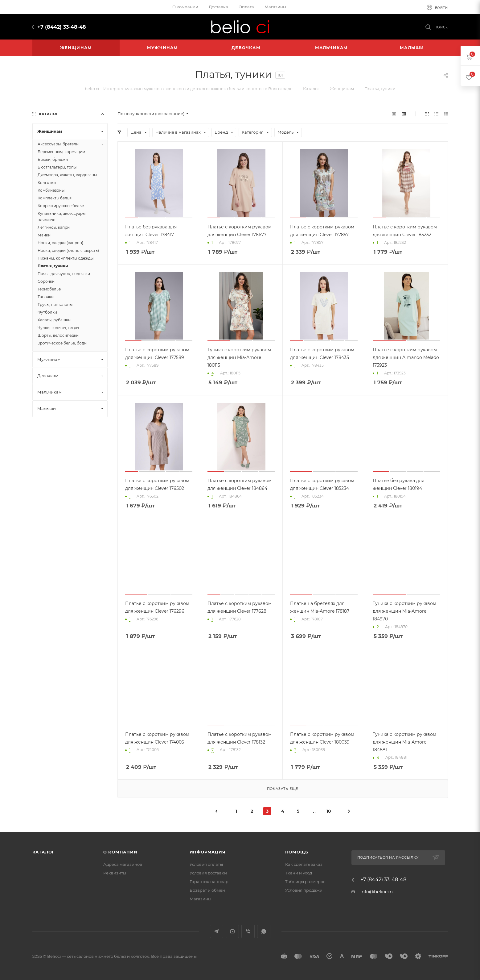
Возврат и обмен (207, 890)
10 (329, 811)
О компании (120, 852)
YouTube (232, 931)
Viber (248, 931)
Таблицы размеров (305, 882)
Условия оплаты (206, 864)
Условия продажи (304, 890)
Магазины (200, 899)
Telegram (217, 931)
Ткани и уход (299, 873)
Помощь (297, 852)
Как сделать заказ (304, 864)
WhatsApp (264, 931)
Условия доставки (208, 873)
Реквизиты (115, 873)
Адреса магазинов (123, 864)
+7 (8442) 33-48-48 (62, 27)
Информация (208, 852)
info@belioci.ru (377, 892)
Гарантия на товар (209, 882)
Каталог (44, 852)
